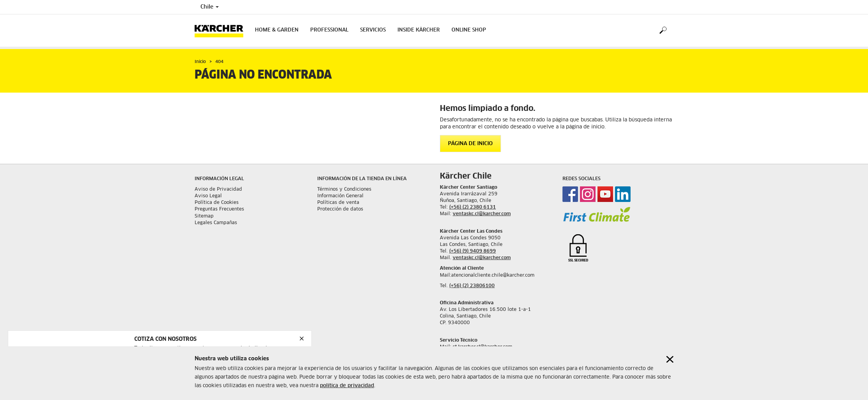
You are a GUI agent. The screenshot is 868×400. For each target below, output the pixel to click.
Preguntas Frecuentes (219, 209)
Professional (329, 30)
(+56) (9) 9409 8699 (473, 251)
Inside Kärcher (419, 30)
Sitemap (204, 216)
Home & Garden (277, 30)
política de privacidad (347, 386)
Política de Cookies (217, 203)
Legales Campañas (216, 223)
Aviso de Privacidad (218, 189)
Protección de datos (340, 209)
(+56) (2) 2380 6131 (473, 207)
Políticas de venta (338, 203)
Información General (340, 196)
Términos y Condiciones (344, 189)
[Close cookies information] (670, 359)
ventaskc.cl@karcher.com (482, 214)
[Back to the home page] (222, 31)
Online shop (469, 30)
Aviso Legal (208, 196)
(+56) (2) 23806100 (472, 286)
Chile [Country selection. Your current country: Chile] (210, 7)
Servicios (373, 30)
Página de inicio (470, 144)
